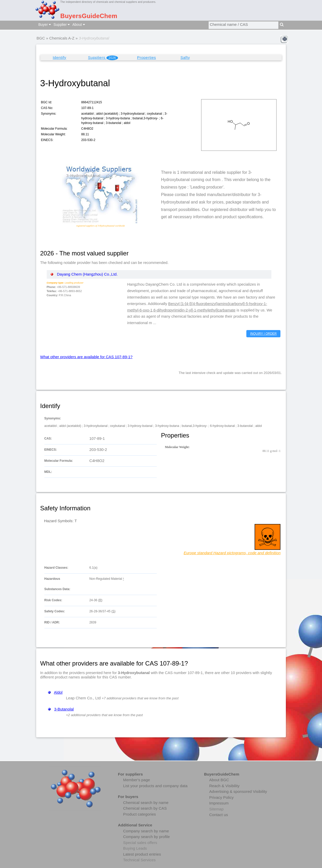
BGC (41, 38)
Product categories (140, 814)
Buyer (45, 25)
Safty (185, 57)
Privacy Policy (221, 797)
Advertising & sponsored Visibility (238, 791)
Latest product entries (142, 854)
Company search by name (146, 831)
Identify (59, 57)
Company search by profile (147, 837)
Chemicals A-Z (62, 38)
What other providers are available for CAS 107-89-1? (87, 357)
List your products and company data (155, 786)
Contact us (219, 815)
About (78, 25)
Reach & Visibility (224, 786)
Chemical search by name (146, 803)
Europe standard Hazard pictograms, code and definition (232, 553)
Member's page (137, 780)
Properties (147, 57)
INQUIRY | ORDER (264, 334)
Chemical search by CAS (145, 808)
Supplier (62, 25)
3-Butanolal (64, 709)
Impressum (219, 803)
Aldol (58, 692)
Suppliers (103, 58)
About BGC (219, 780)
